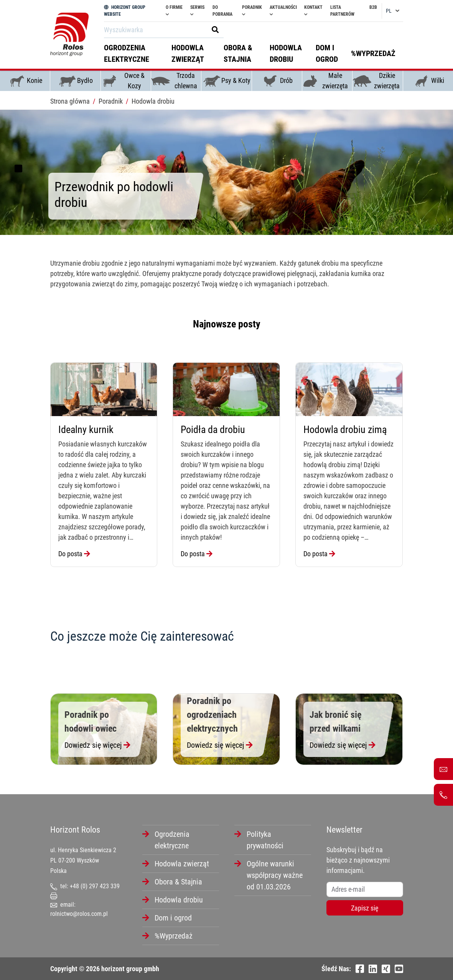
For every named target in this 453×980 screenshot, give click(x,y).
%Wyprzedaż (373, 53)
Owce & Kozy (123, 81)
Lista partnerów (342, 11)
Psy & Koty (226, 81)
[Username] (365, 889)
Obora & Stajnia (238, 53)
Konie (25, 81)
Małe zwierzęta (325, 81)
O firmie (174, 11)
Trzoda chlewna (174, 81)
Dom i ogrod (327, 53)
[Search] (154, 30)
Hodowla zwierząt (188, 53)
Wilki (428, 81)
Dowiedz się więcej (97, 745)
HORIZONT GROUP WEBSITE (125, 11)
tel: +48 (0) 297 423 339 (85, 886)
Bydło (75, 81)
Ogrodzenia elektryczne (127, 53)
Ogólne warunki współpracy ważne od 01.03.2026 (275, 875)
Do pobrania (222, 11)
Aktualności (283, 11)
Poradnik (252, 11)
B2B (373, 7)
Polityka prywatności (265, 840)
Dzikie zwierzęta (376, 81)
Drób (277, 81)
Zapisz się (365, 908)
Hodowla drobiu (286, 53)
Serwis (197, 11)
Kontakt (313, 11)
